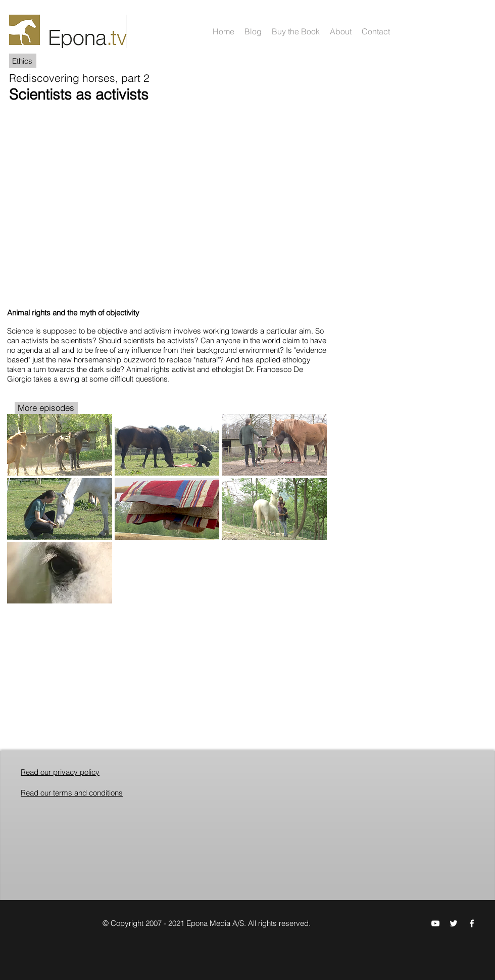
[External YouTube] (168, 202)
